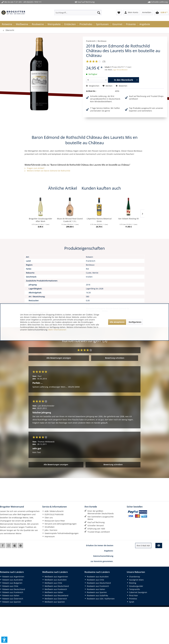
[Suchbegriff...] (78, 13)
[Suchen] (99, 13)
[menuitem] (78, 13)
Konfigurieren (135, 322)
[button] (4, 640)
